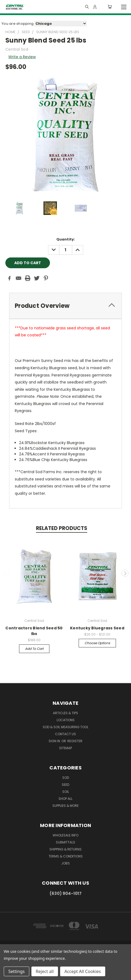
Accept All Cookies (83, 971)
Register (75, 741)
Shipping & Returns (65, 849)
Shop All (65, 799)
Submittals (65, 842)
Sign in (55, 741)
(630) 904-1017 (66, 893)
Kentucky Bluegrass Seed (97, 628)
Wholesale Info (65, 835)
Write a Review (22, 57)
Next (125, 573)
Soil (66, 792)
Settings (17, 971)
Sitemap (65, 748)
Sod (66, 778)
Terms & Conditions (66, 856)
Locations (66, 720)
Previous (6, 573)
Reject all (45, 971)
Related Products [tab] (62, 528)
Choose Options (97, 643)
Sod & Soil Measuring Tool (65, 727)
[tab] (65, 306)
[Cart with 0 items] (110, 7)
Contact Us (65, 734)
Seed (65, 785)
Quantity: (66, 239)
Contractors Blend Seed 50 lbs (34, 631)
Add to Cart (34, 649)
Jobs (65, 863)
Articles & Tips (65, 713)
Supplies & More (65, 806)
